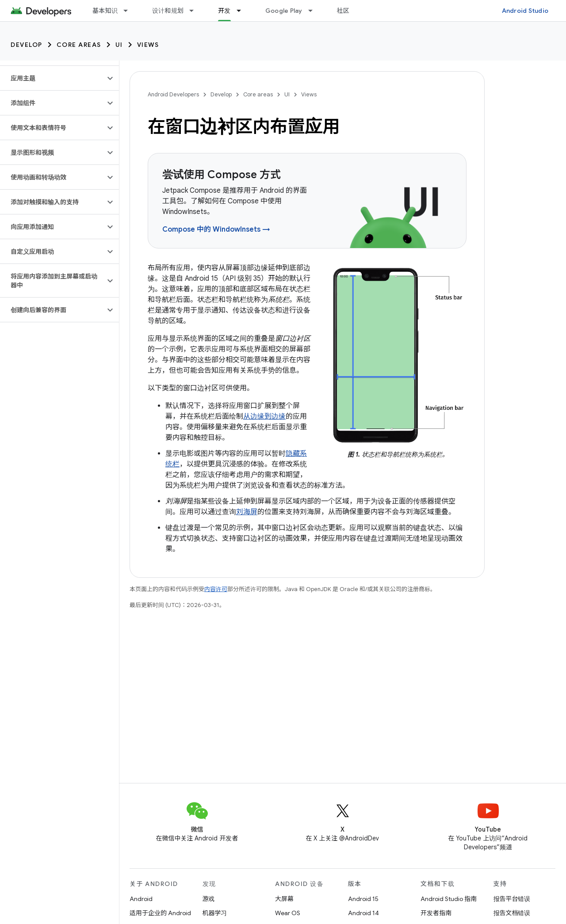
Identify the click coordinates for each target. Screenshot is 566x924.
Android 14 (363, 913)
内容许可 (216, 589)
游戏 (209, 899)
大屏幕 (284, 899)
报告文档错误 (512, 913)
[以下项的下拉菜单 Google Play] (314, 11)
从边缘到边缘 (264, 416)
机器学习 (215, 913)
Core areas (79, 45)
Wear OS (288, 913)
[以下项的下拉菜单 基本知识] (130, 11)
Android (141, 899)
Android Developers (173, 94)
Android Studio (525, 11)
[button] (52, 78)
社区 (343, 11)
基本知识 (105, 11)
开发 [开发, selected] (224, 11)
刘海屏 (247, 512)
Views (148, 45)
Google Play (284, 11)
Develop (27, 45)
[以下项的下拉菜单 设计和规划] (195, 11)
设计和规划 (168, 11)
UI (119, 45)
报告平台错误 (512, 899)
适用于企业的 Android (160, 913)
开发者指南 (436, 913)
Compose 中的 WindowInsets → (216, 229)
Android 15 (363, 899)
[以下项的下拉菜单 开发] (243, 11)
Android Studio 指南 (449, 899)
